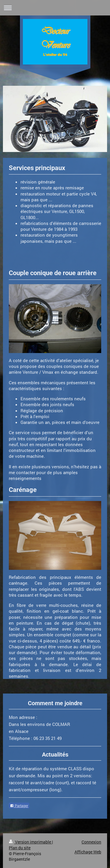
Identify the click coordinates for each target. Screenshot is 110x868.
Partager (19, 806)
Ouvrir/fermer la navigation (55, 8)
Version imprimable (30, 842)
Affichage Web (88, 852)
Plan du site (20, 848)
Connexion (91, 842)
